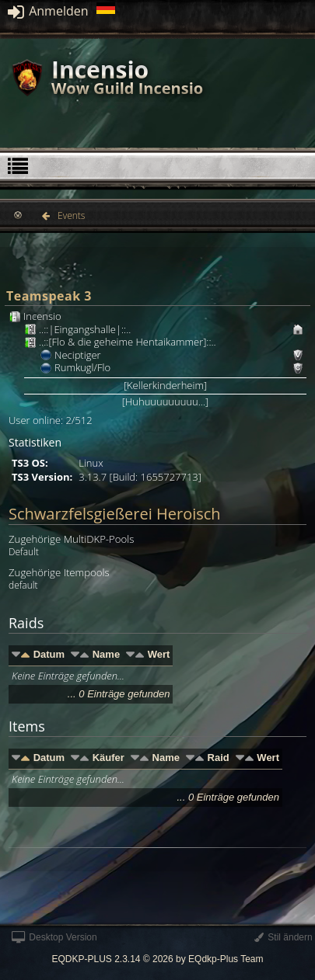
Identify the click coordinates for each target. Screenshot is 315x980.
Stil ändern (283, 937)
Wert (159, 654)
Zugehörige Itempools (59, 572)
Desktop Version (54, 937)
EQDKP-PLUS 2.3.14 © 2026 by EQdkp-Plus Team (157, 959)
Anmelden (48, 11)
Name (106, 654)
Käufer (108, 758)
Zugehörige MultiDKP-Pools (71, 539)
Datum (49, 654)
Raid (219, 758)
